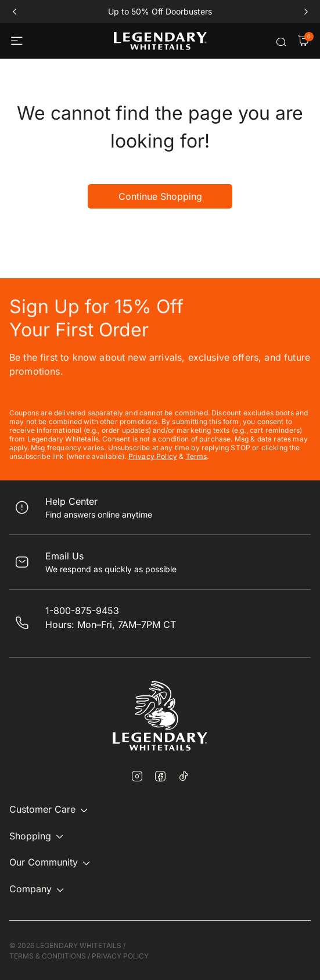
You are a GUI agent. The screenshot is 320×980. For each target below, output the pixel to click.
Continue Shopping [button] (160, 196)
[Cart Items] (303, 42)
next (306, 12)
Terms (197, 456)
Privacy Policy (153, 456)
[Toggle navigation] (18, 41)
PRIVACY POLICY (120, 956)
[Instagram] (137, 777)
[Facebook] (160, 777)
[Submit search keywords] (281, 42)
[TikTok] (184, 776)
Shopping (30, 836)
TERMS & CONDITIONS (48, 956)
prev (14, 12)
